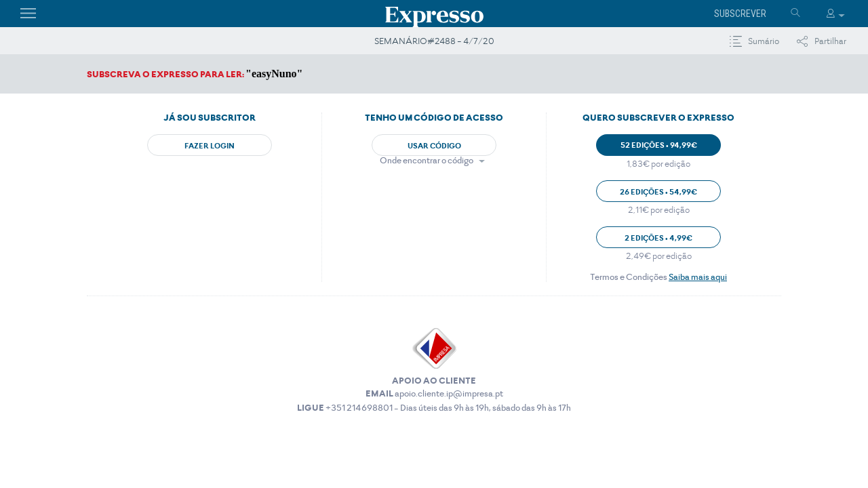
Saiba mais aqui (698, 277)
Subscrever (740, 14)
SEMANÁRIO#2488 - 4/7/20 (434, 41)
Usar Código (434, 146)
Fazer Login (210, 146)
